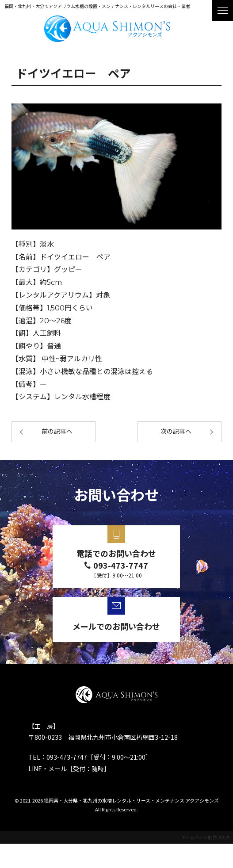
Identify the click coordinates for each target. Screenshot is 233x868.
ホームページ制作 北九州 (206, 837)
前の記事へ (57, 432)
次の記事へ (176, 432)
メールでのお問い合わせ (116, 626)
